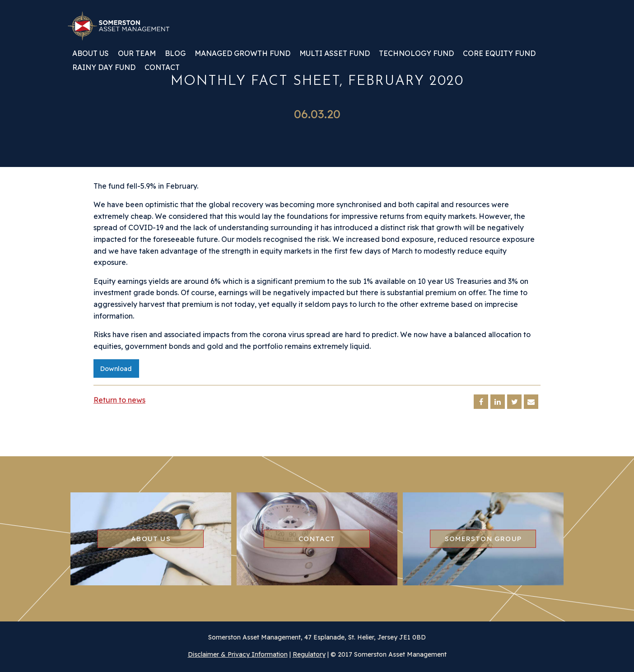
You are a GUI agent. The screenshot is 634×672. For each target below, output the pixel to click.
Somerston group (483, 539)
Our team (137, 54)
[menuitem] (91, 57)
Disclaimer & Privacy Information (238, 654)
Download (116, 369)
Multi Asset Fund (335, 54)
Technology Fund (416, 54)
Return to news (119, 400)
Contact (162, 68)
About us (91, 54)
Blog (175, 54)
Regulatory (309, 654)
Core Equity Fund (499, 54)
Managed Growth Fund (242, 54)
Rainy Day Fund (104, 68)
